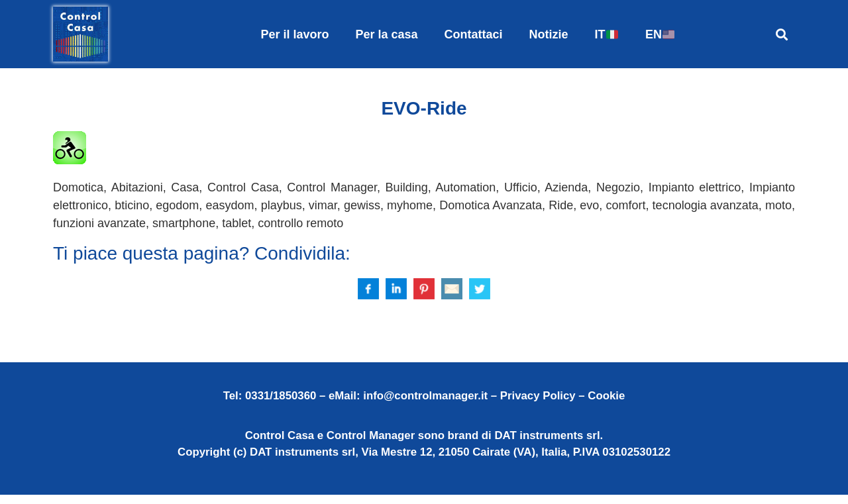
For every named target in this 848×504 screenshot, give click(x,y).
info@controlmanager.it (425, 404)
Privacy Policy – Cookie (562, 404)
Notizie (549, 34)
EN (660, 34)
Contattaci (474, 34)
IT (607, 34)
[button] (781, 34)
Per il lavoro (294, 34)
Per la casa (386, 34)
